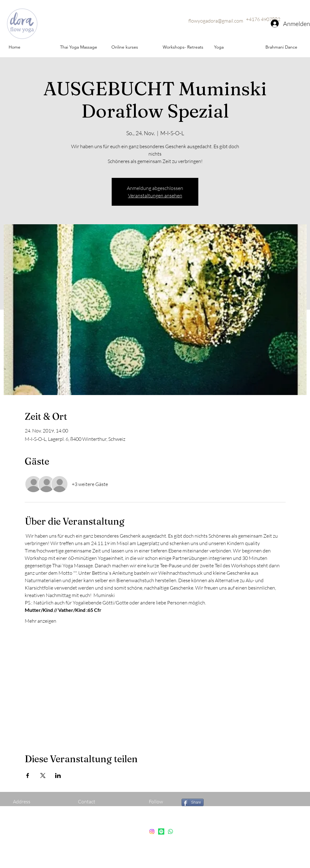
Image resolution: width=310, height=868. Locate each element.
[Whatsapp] (170, 831)
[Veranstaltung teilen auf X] (43, 776)
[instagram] (152, 831)
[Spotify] (161, 831)
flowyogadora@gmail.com (216, 21)
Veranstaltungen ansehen (155, 196)
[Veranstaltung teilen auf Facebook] (28, 776)
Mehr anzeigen (41, 621)
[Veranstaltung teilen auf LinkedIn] (58, 776)
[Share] (193, 802)
